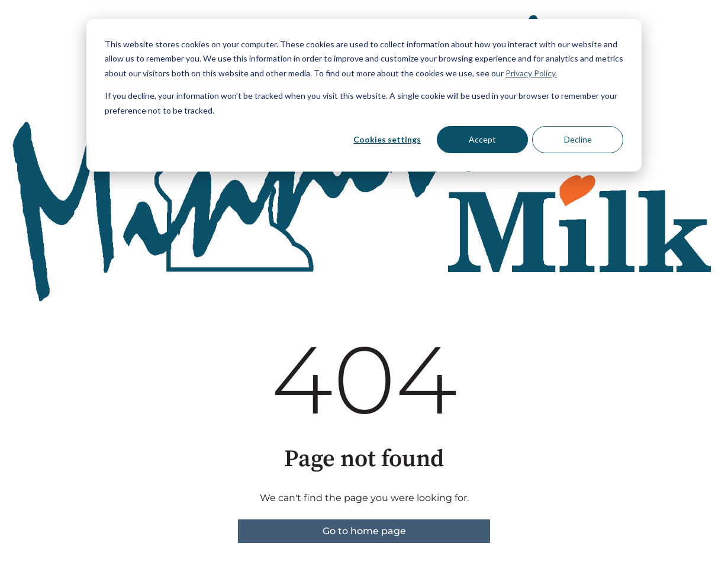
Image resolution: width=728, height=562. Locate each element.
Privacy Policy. (531, 73)
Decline (578, 139)
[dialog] (364, 95)
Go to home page (364, 531)
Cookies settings (387, 139)
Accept (482, 139)
